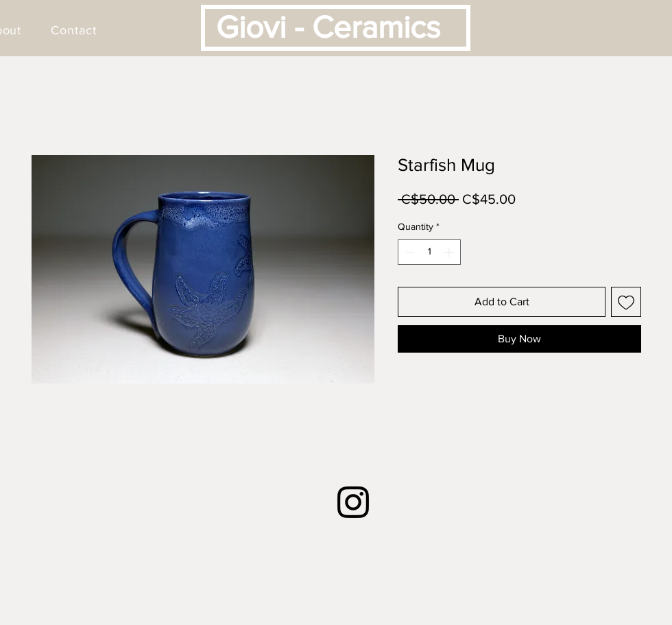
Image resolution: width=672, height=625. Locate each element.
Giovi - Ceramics (328, 27)
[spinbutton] (429, 252)
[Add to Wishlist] (626, 302)
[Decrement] (408, 252)
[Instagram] (353, 502)
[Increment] (450, 252)
